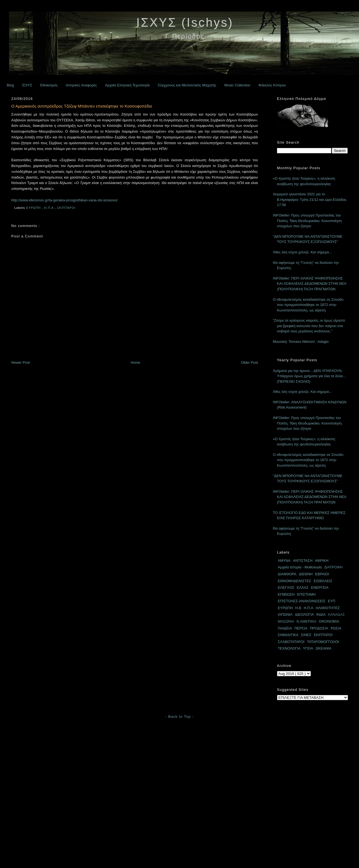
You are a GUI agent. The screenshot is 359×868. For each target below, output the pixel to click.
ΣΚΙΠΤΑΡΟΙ (67, 208)
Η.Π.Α (49, 208)
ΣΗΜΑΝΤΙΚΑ (288, 635)
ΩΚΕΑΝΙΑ (323, 648)
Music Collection (237, 85)
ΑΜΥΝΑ (284, 561)
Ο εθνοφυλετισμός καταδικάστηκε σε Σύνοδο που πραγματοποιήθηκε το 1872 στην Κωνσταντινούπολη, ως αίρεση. (308, 305)
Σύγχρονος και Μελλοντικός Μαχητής (187, 85)
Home (135, 362)
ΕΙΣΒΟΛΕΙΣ (323, 581)
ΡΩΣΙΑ (336, 628)
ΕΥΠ (332, 601)
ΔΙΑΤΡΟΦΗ (334, 567)
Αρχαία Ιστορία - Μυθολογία (300, 567)
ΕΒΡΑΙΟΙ (322, 574)
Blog (10, 85)
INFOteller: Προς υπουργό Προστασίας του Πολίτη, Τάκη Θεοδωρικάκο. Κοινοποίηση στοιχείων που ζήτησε (307, 221)
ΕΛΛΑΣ (303, 588)
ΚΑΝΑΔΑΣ (337, 614)
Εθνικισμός (49, 85)
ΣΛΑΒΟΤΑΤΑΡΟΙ (291, 642)
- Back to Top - (179, 717)
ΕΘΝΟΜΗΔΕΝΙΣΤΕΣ (295, 581)
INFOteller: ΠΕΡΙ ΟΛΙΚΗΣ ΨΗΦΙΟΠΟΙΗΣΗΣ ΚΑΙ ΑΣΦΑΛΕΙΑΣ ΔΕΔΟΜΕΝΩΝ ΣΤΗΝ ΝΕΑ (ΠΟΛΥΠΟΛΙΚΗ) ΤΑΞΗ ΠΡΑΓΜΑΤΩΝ (310, 284)
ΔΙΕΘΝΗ (306, 574)
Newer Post (20, 362)
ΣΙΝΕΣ (306, 635)
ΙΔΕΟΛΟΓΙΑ (304, 614)
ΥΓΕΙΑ (308, 648)
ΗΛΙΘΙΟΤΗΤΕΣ (328, 608)
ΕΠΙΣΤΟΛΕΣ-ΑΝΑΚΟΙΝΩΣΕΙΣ (302, 601)
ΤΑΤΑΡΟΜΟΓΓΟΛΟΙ (323, 642)
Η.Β (298, 608)
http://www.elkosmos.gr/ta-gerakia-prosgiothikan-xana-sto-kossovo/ (65, 200)
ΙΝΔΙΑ (321, 614)
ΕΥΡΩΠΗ (34, 208)
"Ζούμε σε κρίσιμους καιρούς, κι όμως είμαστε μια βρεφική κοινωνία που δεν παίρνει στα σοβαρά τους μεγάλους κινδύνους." (309, 326)
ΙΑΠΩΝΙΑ (285, 614)
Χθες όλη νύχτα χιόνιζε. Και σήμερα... (302, 252)
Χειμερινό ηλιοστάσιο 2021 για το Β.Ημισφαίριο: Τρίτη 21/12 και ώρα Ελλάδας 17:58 (310, 199)
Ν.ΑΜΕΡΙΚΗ (306, 621)
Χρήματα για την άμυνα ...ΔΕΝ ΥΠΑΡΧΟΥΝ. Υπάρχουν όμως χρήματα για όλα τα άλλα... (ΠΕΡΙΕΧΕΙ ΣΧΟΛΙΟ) (309, 376)
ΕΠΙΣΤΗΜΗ (306, 594)
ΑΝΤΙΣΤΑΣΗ (303, 561)
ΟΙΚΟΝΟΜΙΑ (329, 621)
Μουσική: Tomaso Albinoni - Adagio (301, 342)
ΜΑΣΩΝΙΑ (286, 621)
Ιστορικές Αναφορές (81, 85)
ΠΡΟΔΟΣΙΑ (319, 628)
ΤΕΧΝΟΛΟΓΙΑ (289, 648)
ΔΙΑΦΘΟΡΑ (287, 574)
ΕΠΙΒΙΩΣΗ (286, 594)
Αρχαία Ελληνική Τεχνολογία (128, 85)
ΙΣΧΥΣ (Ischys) (185, 22)
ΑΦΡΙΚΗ (322, 561)
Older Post (249, 362)
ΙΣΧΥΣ (27, 85)
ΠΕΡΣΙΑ (301, 628)
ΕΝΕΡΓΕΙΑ (320, 588)
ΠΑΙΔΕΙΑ (285, 628)
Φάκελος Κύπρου (272, 85)
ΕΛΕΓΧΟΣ (286, 588)
